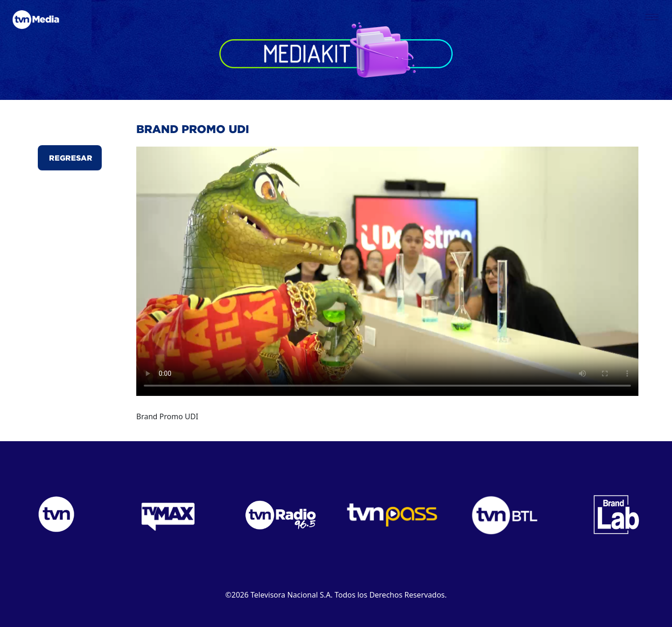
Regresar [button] (70, 158)
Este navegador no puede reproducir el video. (387, 271)
